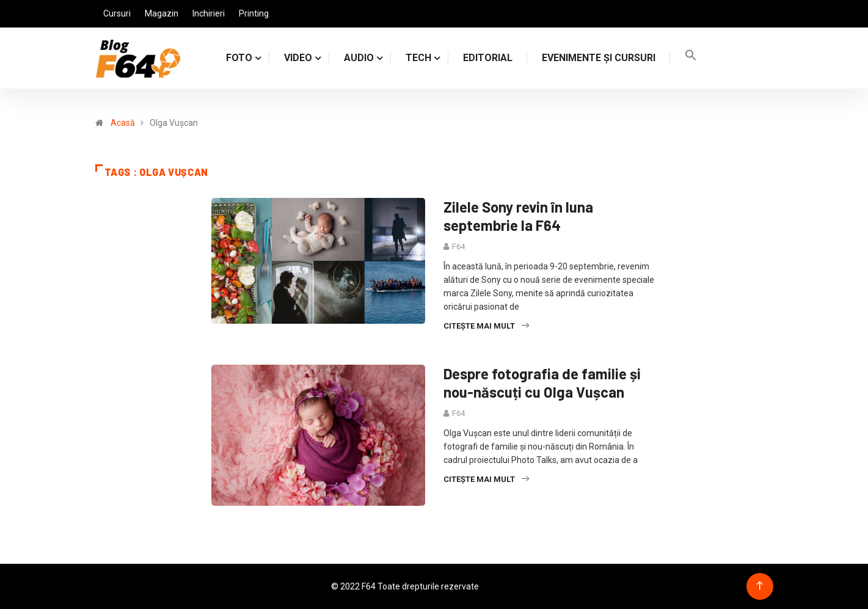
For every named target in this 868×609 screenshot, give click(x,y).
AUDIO (359, 58)
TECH (418, 58)
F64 (458, 246)
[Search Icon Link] (691, 58)
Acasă (123, 123)
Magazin (162, 13)
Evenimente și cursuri (599, 58)
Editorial (488, 58)
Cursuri (117, 13)
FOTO (239, 58)
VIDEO (298, 58)
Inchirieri (209, 13)
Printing (254, 13)
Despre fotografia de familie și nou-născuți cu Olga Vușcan (542, 383)
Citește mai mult (486, 326)
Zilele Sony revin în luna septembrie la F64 (518, 216)
